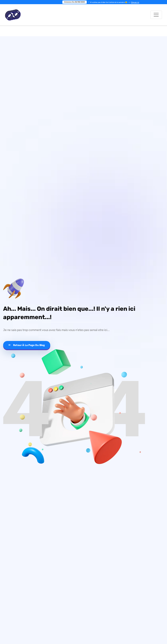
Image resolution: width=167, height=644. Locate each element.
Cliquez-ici (136, 2)
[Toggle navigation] (156, 15)
